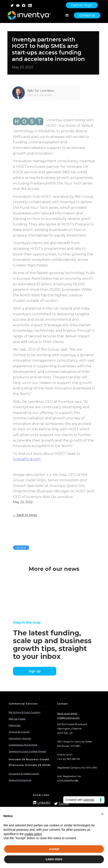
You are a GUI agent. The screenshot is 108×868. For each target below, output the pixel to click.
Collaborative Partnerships (23, 745)
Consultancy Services (20, 738)
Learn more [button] (54, 859)
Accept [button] (54, 849)
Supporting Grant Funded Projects (27, 751)
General (21, 547)
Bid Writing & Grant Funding (24, 712)
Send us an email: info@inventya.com (68, 716)
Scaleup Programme (20, 780)
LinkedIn (44, 803)
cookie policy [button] (33, 834)
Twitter (64, 804)
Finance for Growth (19, 732)
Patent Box (15, 725)
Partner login (82, 5)
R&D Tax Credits (17, 719)
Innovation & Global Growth (24, 774)
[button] (102, 814)
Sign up (35, 671)
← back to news (25, 515)
